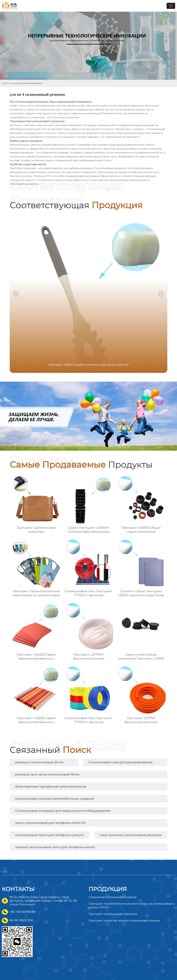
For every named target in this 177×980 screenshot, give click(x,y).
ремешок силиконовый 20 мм (39, 762)
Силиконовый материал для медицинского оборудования (63, 811)
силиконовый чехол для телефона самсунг (50, 835)
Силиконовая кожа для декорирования (120, 762)
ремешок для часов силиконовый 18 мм (47, 774)
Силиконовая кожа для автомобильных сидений (55, 799)
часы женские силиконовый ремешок (131, 835)
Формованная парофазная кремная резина (51, 787)
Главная (6, 83)
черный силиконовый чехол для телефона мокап (55, 847)
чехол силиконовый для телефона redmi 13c (50, 823)
